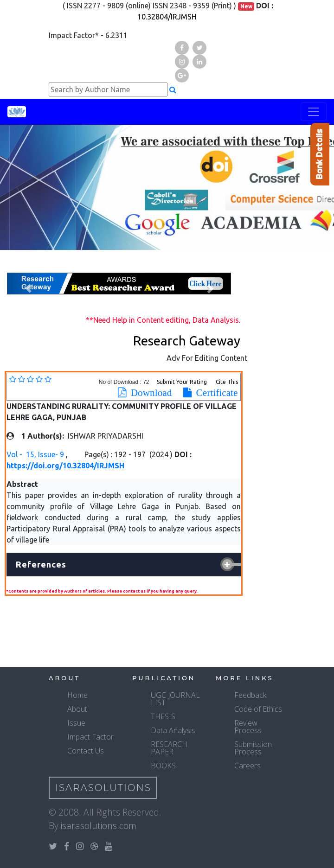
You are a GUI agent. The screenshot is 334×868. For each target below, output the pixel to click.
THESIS (163, 716)
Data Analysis (173, 730)
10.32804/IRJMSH (167, 17)
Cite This (227, 382)
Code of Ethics (258, 709)
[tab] (124, 565)
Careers (247, 766)
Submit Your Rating (183, 382)
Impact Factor (90, 737)
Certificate (215, 393)
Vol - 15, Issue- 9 (36, 454)
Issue (76, 723)
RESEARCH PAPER (169, 748)
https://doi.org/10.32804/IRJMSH (65, 466)
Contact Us (86, 751)
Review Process (248, 727)
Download (149, 393)
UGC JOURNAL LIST (175, 699)
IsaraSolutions (103, 788)
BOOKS (163, 766)
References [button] (41, 564)
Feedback (250, 695)
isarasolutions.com (99, 826)
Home (77, 695)
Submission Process (253, 748)
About (77, 709)
